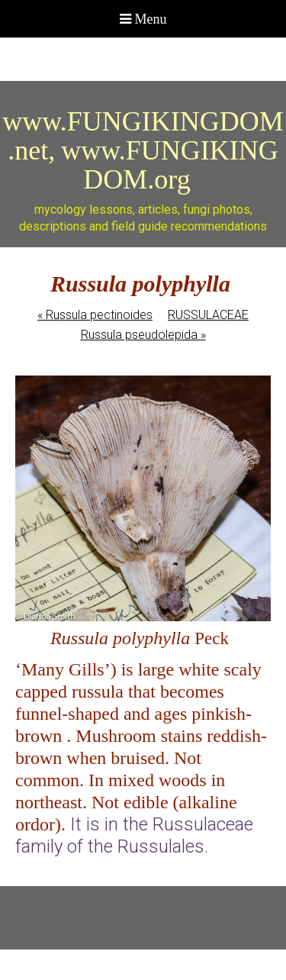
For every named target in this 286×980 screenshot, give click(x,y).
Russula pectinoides (95, 315)
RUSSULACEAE (208, 315)
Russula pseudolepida (143, 335)
